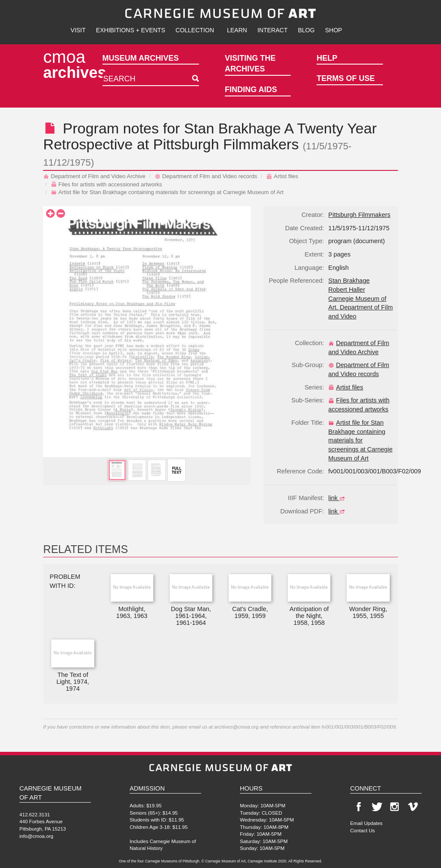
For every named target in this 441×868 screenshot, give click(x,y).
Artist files (282, 176)
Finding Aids (251, 90)
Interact (273, 30)
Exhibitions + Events (131, 30)
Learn (237, 30)
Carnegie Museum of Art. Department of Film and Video (360, 307)
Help (327, 58)
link (338, 498)
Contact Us (362, 830)
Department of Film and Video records (206, 176)
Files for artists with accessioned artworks (107, 184)
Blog (306, 30)
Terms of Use (346, 78)
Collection (195, 30)
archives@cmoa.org (236, 727)
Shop (334, 30)
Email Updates (366, 823)
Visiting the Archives (250, 64)
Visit (78, 30)
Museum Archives (141, 58)
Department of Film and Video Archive (94, 176)
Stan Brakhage (232, 128)
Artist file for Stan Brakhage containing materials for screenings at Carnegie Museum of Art (167, 192)
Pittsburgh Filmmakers (226, 144)
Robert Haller (346, 290)
